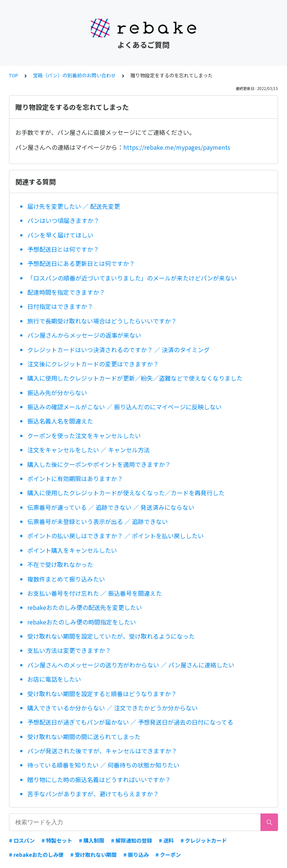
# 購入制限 (92, 840)
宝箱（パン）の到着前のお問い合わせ (74, 75)
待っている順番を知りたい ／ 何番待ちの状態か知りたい (103, 765)
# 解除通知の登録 (132, 840)
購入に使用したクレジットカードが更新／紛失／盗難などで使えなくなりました (135, 378)
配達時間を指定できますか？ (66, 292)
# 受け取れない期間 (93, 855)
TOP (14, 75)
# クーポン (168, 855)
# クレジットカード (204, 840)
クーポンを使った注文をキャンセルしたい (84, 435)
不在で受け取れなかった (60, 564)
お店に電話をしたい (54, 679)
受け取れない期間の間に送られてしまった (84, 737)
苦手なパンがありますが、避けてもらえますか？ (93, 794)
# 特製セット (57, 840)
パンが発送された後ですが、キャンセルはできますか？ (102, 751)
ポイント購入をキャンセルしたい (72, 550)
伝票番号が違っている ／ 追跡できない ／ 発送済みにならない (111, 507)
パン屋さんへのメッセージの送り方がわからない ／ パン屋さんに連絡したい (131, 665)
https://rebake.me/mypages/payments (177, 147)
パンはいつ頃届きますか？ (63, 220)
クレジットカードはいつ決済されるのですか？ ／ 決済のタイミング (118, 350)
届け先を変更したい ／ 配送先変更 (74, 206)
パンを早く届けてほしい (60, 235)
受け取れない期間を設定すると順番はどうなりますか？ (102, 694)
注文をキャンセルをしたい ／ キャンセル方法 (89, 450)
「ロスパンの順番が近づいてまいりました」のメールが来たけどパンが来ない (132, 278)
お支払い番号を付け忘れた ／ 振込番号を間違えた (95, 593)
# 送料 (166, 840)
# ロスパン (22, 840)
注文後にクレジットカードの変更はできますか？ (93, 364)
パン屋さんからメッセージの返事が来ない (84, 335)
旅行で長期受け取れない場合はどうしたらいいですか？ (102, 321)
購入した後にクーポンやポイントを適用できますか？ (99, 464)
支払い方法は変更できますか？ (69, 650)
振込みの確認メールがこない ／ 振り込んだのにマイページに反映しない (124, 407)
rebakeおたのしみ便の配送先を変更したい (85, 607)
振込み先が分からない (57, 393)
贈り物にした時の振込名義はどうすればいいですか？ (99, 779)
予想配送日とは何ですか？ (63, 249)
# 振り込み (136, 855)
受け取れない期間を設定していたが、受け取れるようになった (111, 636)
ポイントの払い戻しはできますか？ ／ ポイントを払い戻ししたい (115, 536)
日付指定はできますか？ (60, 306)
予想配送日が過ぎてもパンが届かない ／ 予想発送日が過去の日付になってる (130, 722)
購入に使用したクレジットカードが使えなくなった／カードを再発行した (126, 493)
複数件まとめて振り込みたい (66, 579)
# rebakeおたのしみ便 (36, 855)
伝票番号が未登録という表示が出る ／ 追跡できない (98, 521)
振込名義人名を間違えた (60, 421)
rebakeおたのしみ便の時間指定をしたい (82, 622)
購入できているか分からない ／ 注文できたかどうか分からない (112, 708)
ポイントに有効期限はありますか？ (75, 478)
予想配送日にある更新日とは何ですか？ (81, 263)
